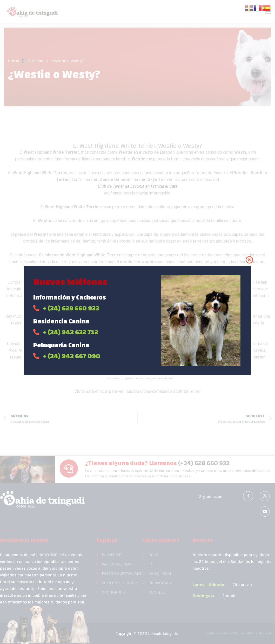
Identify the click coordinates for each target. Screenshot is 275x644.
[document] (137, 322)
